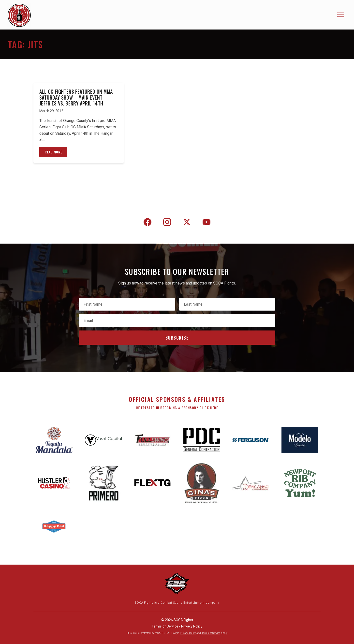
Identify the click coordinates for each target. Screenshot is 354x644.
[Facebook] (147, 223)
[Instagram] (167, 223)
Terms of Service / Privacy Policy (177, 626)
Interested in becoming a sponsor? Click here (177, 408)
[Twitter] (187, 223)
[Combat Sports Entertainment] (177, 584)
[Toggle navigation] (341, 15)
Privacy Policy (188, 633)
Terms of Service (211, 633)
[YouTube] (206, 223)
